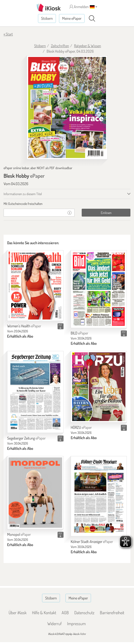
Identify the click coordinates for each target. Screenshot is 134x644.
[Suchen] (92, 19)
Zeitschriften (60, 46)
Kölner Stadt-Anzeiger (92, 542)
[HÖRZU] (99, 387)
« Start (8, 34)
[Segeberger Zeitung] (35, 392)
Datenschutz (84, 613)
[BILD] (99, 289)
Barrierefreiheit (112, 613)
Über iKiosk (18, 613)
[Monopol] (35, 493)
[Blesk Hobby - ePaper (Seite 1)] (67, 107)
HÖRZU (81, 427)
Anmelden (79, 7)
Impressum (76, 624)
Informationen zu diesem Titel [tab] (23, 194)
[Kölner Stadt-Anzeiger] (99, 496)
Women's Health (24, 326)
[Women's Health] (35, 285)
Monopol (19, 534)
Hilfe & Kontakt (44, 613)
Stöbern (47, 18)
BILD (79, 333)
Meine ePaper (72, 18)
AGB (65, 613)
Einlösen (106, 213)
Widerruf (54, 624)
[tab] (67, 204)
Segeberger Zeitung (26, 438)
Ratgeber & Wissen (88, 46)
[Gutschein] (34, 213)
